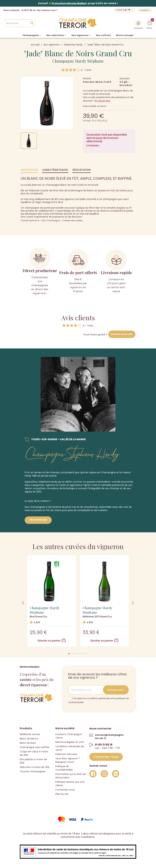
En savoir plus (103, 101)
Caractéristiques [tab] (55, 170)
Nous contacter (12, 10)
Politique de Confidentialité (64, 768)
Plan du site (62, 794)
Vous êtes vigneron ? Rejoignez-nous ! (68, 760)
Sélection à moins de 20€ (35, 767)
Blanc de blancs (29, 739)
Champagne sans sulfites (35, 747)
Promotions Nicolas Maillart (69, 3)
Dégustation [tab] (82, 170)
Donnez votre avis (122, 334)
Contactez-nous (65, 790)
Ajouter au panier (52, 641)
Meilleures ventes (30, 734)
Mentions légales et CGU (70, 742)
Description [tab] (29, 170)
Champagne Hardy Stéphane (78, 61)
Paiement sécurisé (66, 754)
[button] (69, 654)
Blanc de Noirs (28, 743)
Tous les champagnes (33, 771)
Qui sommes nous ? (47, 10)
